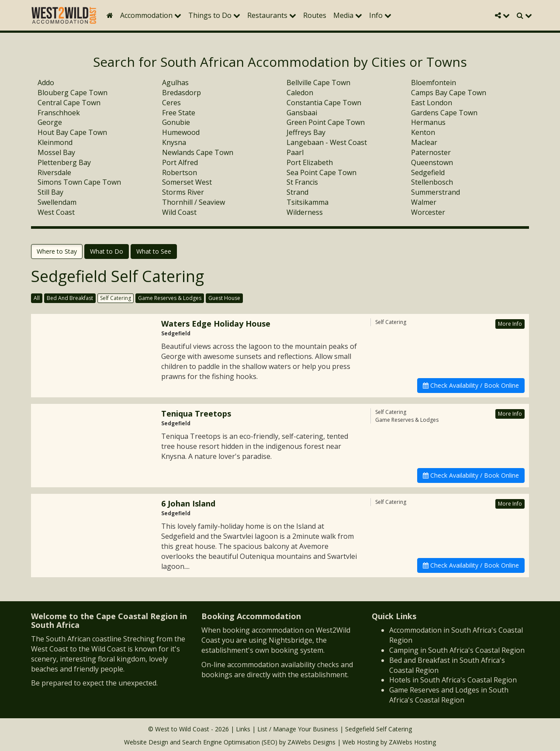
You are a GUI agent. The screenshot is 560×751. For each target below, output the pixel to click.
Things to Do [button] (214, 15)
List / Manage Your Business (298, 729)
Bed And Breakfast (70, 298)
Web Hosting (361, 742)
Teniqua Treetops (196, 413)
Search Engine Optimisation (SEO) (230, 742)
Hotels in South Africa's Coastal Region (453, 680)
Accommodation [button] (151, 15)
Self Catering (116, 298)
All (37, 298)
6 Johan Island (188, 503)
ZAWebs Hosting (412, 742)
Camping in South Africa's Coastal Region (457, 650)
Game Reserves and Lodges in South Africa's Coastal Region (449, 695)
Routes (315, 15)
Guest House (224, 298)
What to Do (107, 251)
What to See (154, 251)
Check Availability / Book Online (471, 385)
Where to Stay (57, 251)
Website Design (146, 742)
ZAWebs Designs (311, 742)
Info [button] (380, 15)
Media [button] (348, 15)
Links (243, 729)
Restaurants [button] (272, 15)
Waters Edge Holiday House (216, 324)
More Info (510, 324)
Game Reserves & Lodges (170, 298)
